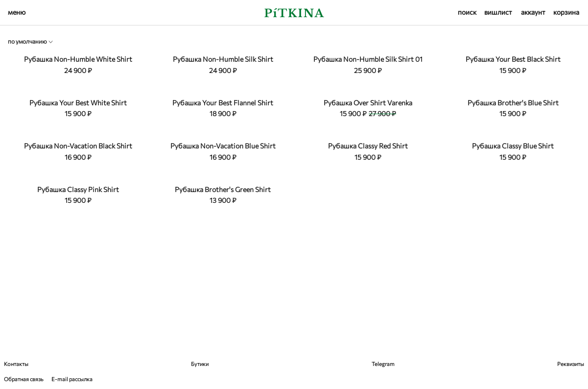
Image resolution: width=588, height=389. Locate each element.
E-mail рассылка (72, 379)
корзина (566, 12)
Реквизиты (571, 364)
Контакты (16, 364)
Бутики (200, 364)
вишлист (498, 12)
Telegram (383, 364)
